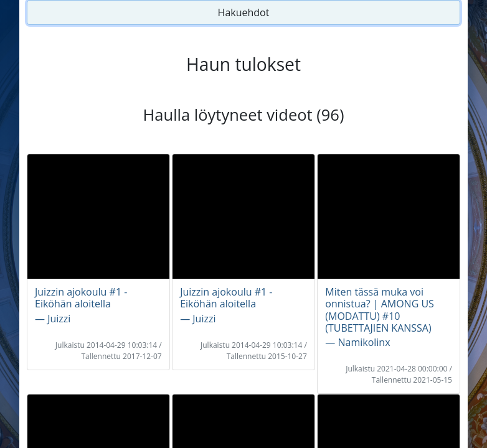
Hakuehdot (244, 12)
